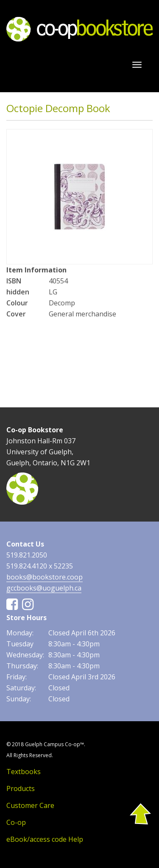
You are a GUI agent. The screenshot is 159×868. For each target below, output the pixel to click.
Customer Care (30, 805)
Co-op (16, 822)
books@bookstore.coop (45, 577)
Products (21, 788)
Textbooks (24, 772)
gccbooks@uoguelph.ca (44, 588)
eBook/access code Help (45, 839)
